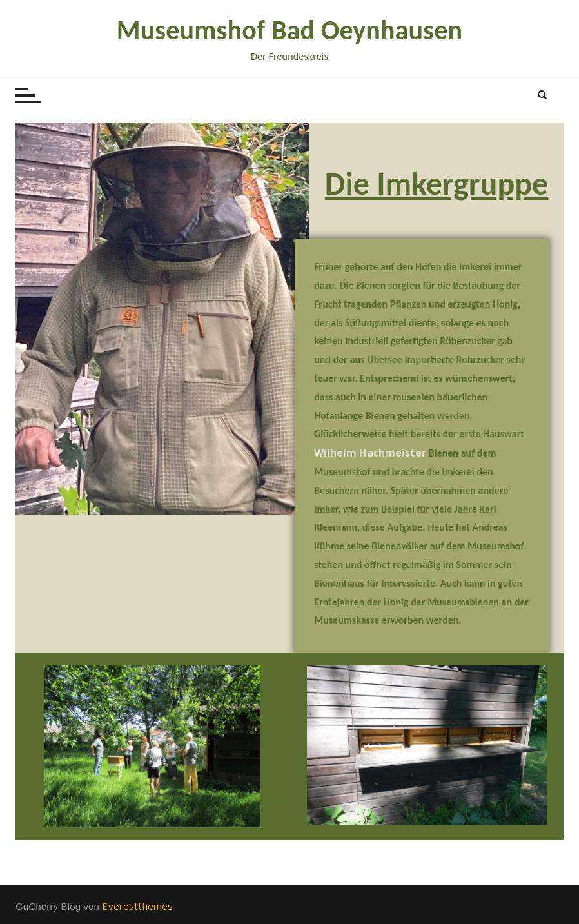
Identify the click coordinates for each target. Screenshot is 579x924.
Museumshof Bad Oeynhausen (289, 30)
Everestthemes (137, 906)
